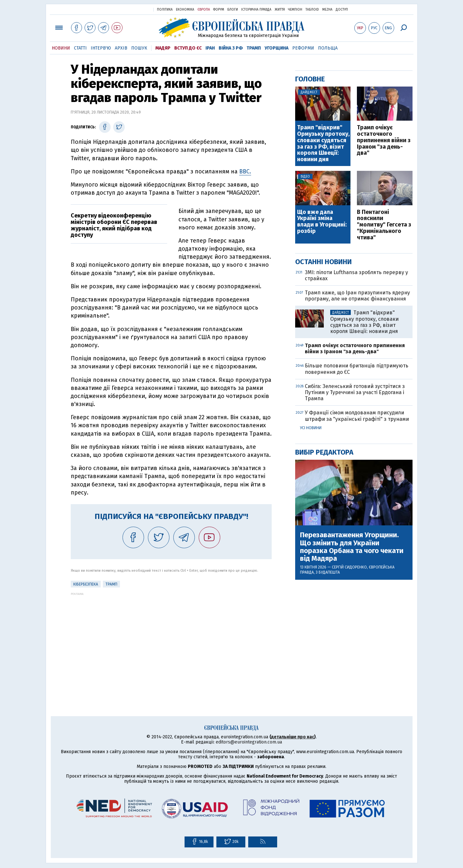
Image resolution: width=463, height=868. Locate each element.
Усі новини (311, 428)
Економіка (185, 10)
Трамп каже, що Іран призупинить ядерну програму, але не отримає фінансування (357, 296)
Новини (61, 48)
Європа (204, 10)
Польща (328, 48)
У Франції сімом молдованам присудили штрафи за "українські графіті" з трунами (357, 416)
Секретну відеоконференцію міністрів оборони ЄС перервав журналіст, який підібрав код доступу (114, 225)
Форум (219, 10)
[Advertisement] (171, 641)
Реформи (303, 48)
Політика (165, 10)
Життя (280, 10)
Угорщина (277, 48)
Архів (121, 48)
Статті (80, 48)
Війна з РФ (231, 48)
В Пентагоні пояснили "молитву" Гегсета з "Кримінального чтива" (384, 225)
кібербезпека (86, 584)
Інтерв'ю (101, 48)
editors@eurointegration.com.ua (249, 742)
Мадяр (163, 48)
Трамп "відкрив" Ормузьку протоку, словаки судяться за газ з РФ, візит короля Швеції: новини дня (323, 144)
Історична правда (256, 10)
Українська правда (133, 9)
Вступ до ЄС (188, 48)
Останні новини (323, 262)
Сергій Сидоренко (349, 567)
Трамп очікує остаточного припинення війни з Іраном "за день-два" (384, 140)
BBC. (245, 171)
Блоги (233, 10)
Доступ (342, 10)
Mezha (327, 10)
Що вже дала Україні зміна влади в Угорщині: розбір (322, 222)
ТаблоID (312, 10)
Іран (210, 48)
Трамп (254, 48)
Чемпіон (295, 10)
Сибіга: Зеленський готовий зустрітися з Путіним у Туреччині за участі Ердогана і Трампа (355, 392)
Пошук (139, 48)
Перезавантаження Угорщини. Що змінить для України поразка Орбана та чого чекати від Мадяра (352, 547)
